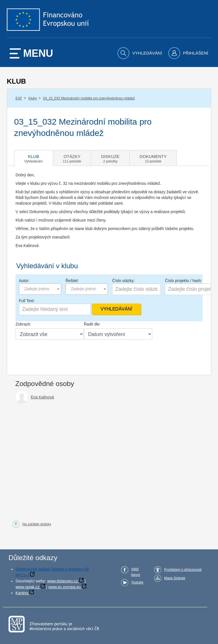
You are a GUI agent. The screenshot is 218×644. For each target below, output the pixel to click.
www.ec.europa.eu (65, 587)
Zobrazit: (23, 324)
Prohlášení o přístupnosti (183, 570)
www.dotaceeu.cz (63, 581)
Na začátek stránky (37, 524)
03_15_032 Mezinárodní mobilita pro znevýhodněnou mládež (89, 98)
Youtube (137, 582)
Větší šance (136, 572)
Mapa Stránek (175, 578)
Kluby (32, 98)
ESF (19, 98)
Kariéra (22, 593)
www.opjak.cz (28, 587)
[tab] (34, 158)
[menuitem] (140, 53)
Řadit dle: (92, 324)
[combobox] (40, 289)
